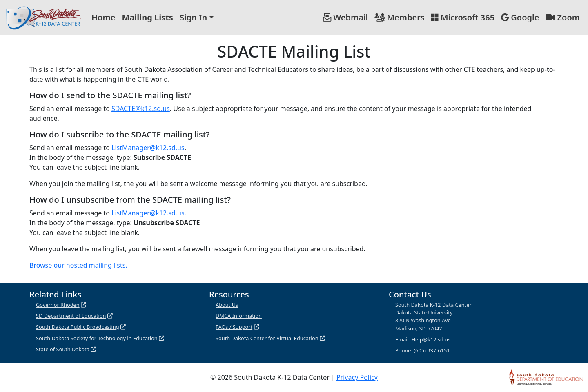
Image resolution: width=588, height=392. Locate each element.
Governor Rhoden (58, 305)
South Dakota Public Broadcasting (78, 327)
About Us (227, 305)
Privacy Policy (357, 377)
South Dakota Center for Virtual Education (267, 338)
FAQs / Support (234, 327)
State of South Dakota (63, 349)
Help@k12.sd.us (431, 339)
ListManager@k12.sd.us (148, 148)
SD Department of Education (71, 316)
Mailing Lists (147, 17)
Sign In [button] (193, 17)
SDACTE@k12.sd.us (141, 109)
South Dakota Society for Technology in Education (97, 338)
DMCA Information (239, 316)
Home (103, 17)
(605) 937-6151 (432, 350)
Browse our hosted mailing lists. (78, 265)
